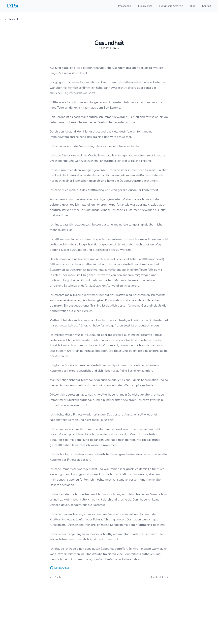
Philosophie (125, 6)
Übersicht (12, 19)
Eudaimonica (145, 6)
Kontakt (207, 6)
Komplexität (159, 577)
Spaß (55, 577)
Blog (193, 6)
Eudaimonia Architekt (171, 6)
